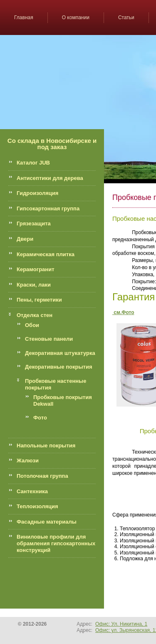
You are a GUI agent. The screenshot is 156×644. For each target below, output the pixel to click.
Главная (24, 17)
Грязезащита (34, 223)
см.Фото (123, 312)
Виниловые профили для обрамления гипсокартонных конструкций (56, 543)
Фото (40, 418)
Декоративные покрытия (59, 367)
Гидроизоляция (37, 193)
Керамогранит (36, 269)
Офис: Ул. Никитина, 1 (121, 624)
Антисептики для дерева (50, 178)
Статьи (126, 17)
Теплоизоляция (37, 506)
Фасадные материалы (47, 522)
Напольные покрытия (46, 446)
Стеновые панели (49, 339)
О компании (76, 17)
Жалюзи (28, 461)
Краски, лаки (34, 285)
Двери (25, 239)
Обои (32, 325)
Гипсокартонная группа (48, 208)
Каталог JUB (33, 163)
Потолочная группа (42, 476)
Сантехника (32, 491)
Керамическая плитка (46, 254)
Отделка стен (35, 315)
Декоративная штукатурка (60, 353)
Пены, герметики (39, 300)
